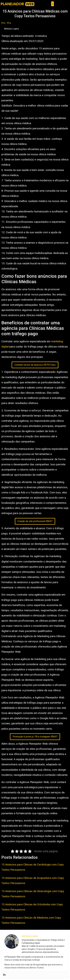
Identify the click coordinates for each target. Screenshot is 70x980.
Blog (3, 23)
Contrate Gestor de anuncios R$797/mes (35, 365)
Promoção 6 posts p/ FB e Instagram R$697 (35, 737)
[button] (53, 4)
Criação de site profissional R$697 (35, 521)
